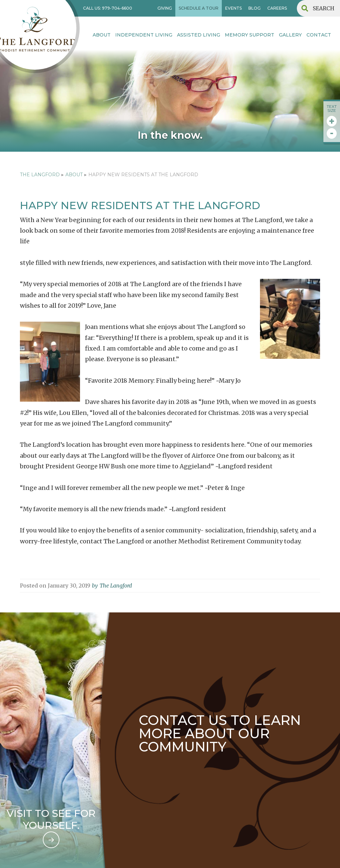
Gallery (290, 35)
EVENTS (233, 8)
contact (319, 35)
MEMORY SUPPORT (250, 35)
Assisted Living (199, 35)
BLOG (255, 8)
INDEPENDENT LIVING (144, 35)
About (102, 35)
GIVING (165, 8)
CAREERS (277, 8)
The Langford (40, 175)
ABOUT (74, 175)
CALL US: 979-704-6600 (108, 8)
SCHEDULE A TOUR (199, 8)
